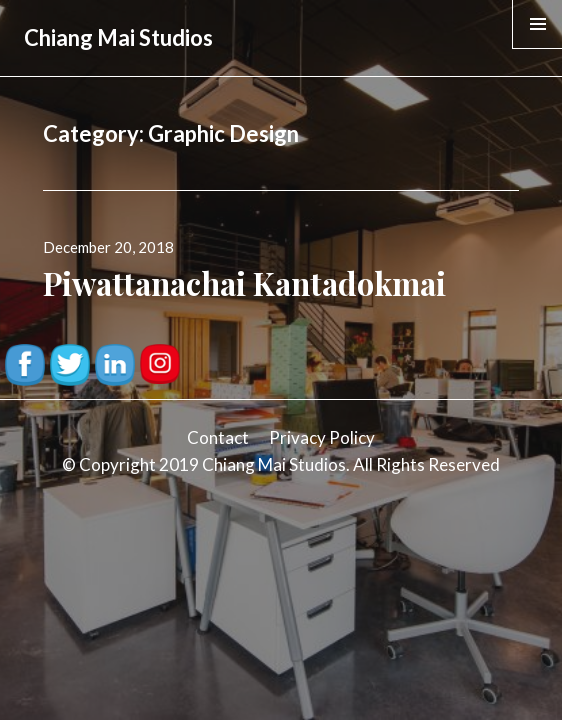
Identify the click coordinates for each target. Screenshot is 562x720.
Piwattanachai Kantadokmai (244, 283)
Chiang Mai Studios (118, 37)
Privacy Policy (322, 437)
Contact (218, 437)
